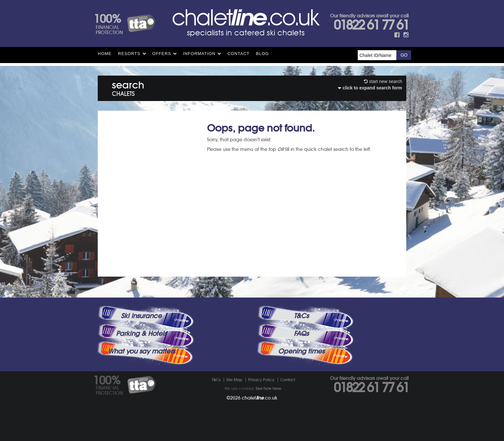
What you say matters (141, 351)
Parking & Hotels (141, 334)
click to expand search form (370, 88)
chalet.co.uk (260, 398)
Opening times (301, 351)
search (128, 87)
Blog (262, 54)
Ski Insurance (141, 316)
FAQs (301, 334)
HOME (105, 54)
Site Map (234, 380)
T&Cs (301, 316)
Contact (238, 54)
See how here (268, 388)
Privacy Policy (261, 380)
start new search (383, 81)
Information (199, 54)
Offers (162, 54)
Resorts (129, 54)
